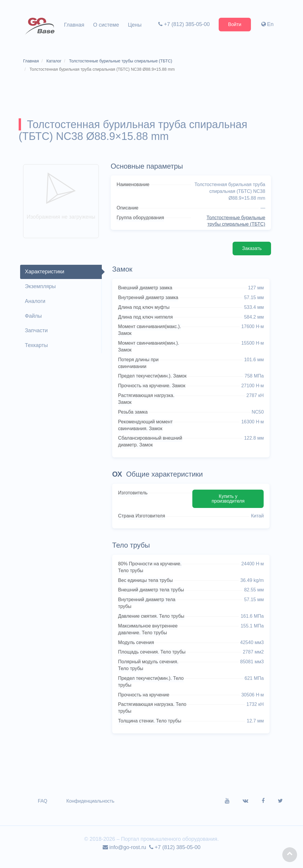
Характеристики (45, 272)
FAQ (43, 809)
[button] (290, 855)
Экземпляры (41, 287)
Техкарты (37, 346)
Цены (135, 25)
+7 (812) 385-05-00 (184, 24)
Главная (74, 25)
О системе (106, 25)
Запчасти (37, 331)
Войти (234, 24)
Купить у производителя (228, 506)
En (267, 24)
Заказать (252, 249)
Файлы (34, 317)
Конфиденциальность (91, 809)
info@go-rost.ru (124, 855)
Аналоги (35, 302)
